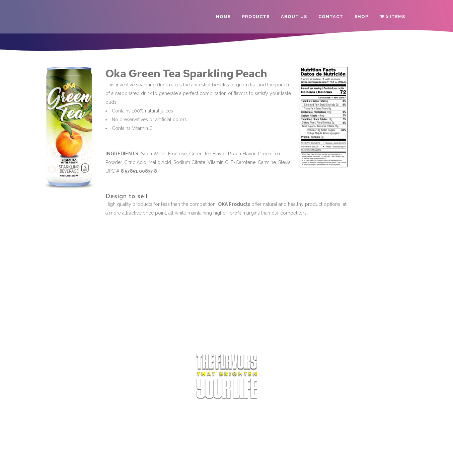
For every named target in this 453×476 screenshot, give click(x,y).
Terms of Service (193, 465)
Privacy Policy (230, 465)
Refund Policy (263, 465)
